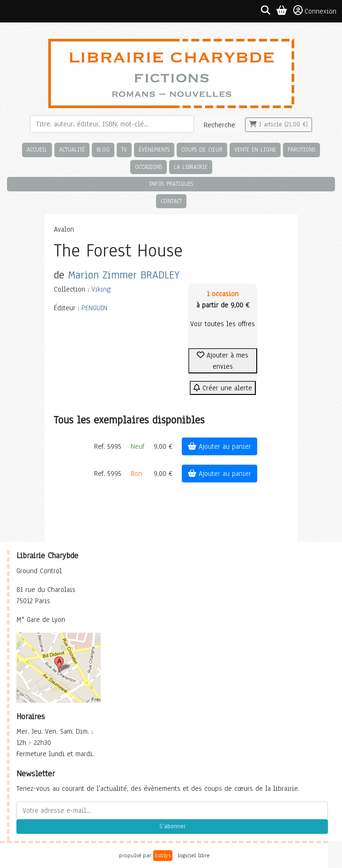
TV (124, 150)
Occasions (149, 167)
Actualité (72, 150)
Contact (171, 201)
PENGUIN (94, 308)
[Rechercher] (112, 124)
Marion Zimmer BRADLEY (124, 275)
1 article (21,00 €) (279, 124)
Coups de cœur (202, 150)
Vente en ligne (255, 150)
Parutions (301, 150)
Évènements (154, 150)
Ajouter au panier (219, 446)
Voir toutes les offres (223, 324)
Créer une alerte (223, 388)
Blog (103, 150)
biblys (163, 855)
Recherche (219, 125)
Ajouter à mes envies (223, 361)
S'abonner (172, 826)
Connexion (315, 11)
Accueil (37, 150)
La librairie (191, 167)
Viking (101, 289)
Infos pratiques (171, 184)
